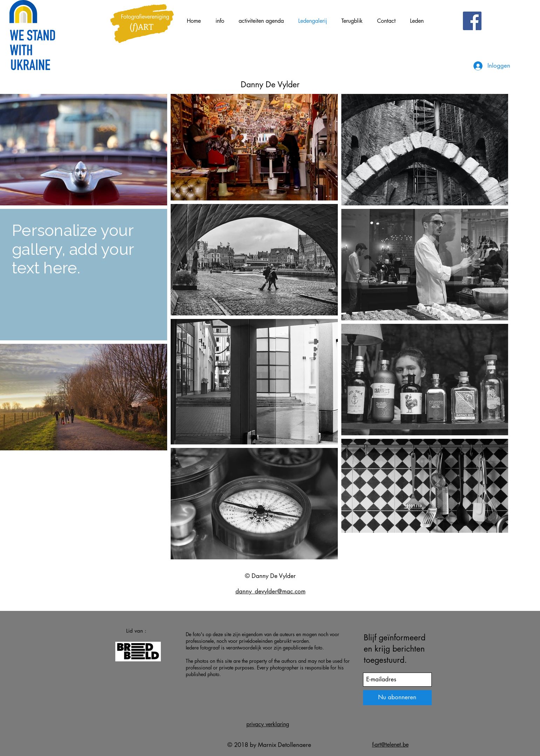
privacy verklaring (268, 724)
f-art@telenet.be (390, 745)
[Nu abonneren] (397, 698)
